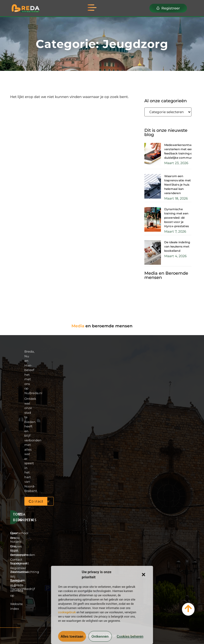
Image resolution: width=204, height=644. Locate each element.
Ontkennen (100, 636)
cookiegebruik (67, 612)
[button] (144, 575)
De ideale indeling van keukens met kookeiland (177, 246)
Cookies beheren (130, 636)
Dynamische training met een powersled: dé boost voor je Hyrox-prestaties (177, 218)
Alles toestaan (72, 636)
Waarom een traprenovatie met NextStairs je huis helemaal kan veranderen (177, 185)
